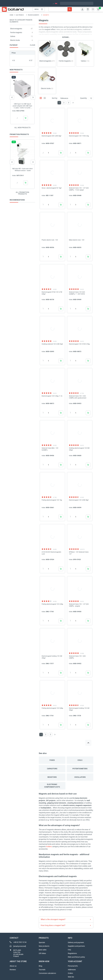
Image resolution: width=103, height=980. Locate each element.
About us (13, 966)
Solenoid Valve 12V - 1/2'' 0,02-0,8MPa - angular (79, 605)
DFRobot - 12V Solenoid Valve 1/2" (79, 553)
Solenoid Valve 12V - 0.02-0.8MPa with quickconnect (78, 397)
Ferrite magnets (16, 32)
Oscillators (80, 777)
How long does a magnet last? (53, 925)
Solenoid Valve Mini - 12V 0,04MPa (50, 449)
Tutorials (42, 970)
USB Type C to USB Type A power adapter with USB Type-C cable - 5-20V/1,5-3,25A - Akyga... (22, 106)
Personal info (73, 966)
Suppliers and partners (76, 946)
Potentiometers (80, 769)
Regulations (72, 953)
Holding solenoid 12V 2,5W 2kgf (52, 344)
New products (44, 946)
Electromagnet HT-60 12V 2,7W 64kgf (52, 293)
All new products (22, 128)
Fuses (52, 760)
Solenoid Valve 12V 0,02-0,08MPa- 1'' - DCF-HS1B (77, 293)
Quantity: (84, 98)
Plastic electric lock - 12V (50, 240)
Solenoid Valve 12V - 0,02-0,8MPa (77, 657)
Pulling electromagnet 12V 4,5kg (52, 604)
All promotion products (22, 193)
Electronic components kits (52, 786)
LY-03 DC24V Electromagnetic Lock (51, 553)
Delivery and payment (76, 942)
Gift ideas (42, 953)
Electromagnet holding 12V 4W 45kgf (52, 657)
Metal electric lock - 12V (77, 240)
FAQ (69, 950)
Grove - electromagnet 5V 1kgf (52, 188)
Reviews (13, 970)
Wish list (71, 977)
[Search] (60, 9)
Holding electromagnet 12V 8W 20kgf (79, 449)
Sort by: (55, 98)
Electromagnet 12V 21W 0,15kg (79, 344)
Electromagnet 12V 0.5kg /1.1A (52, 396)
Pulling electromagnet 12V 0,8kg (52, 708)
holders (49, 847)
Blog (40, 966)
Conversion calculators (47, 973)
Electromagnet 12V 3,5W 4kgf (79, 500)
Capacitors (52, 769)
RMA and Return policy (76, 957)
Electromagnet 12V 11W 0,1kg (79, 136)
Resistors (52, 777)
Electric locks (15, 40)
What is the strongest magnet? (53, 919)
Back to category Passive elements (21, 21)
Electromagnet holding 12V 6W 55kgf (79, 709)
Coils (80, 760)
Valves (13, 36)
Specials (42, 942)
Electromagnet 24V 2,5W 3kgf (51, 136)
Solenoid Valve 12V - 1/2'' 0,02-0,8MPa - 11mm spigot (79, 189)
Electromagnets (16, 29)
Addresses (72, 970)
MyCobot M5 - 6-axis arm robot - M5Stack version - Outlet (22, 170)
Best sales (43, 950)
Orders (70, 973)
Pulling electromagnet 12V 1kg (52, 500)
